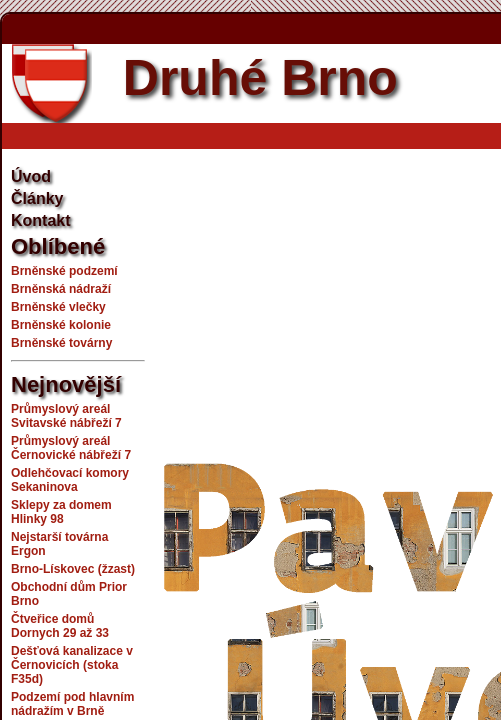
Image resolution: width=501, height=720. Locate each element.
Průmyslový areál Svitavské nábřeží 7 (66, 416)
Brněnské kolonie (61, 325)
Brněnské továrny (61, 343)
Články (37, 198)
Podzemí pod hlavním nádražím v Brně (72, 704)
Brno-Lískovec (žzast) (73, 569)
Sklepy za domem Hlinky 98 (61, 512)
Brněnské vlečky (58, 307)
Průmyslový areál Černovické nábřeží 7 (71, 448)
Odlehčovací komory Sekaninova (70, 480)
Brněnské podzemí (64, 271)
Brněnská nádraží (61, 289)
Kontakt (41, 220)
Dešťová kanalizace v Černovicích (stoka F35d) (72, 665)
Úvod (31, 176)
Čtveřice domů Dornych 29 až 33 (60, 626)
